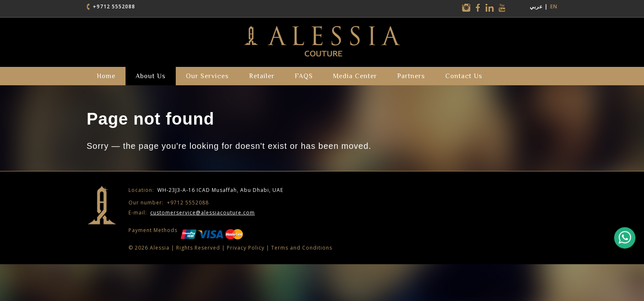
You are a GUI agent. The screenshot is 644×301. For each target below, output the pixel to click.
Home (106, 76)
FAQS (304, 76)
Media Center (355, 76)
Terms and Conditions (302, 248)
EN (554, 6)
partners (411, 76)
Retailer (262, 76)
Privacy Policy (246, 248)
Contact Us (464, 76)
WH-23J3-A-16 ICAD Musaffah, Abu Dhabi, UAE (206, 190)
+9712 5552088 (114, 6)
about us (151, 76)
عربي (536, 6)
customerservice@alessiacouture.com (203, 213)
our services (207, 76)
